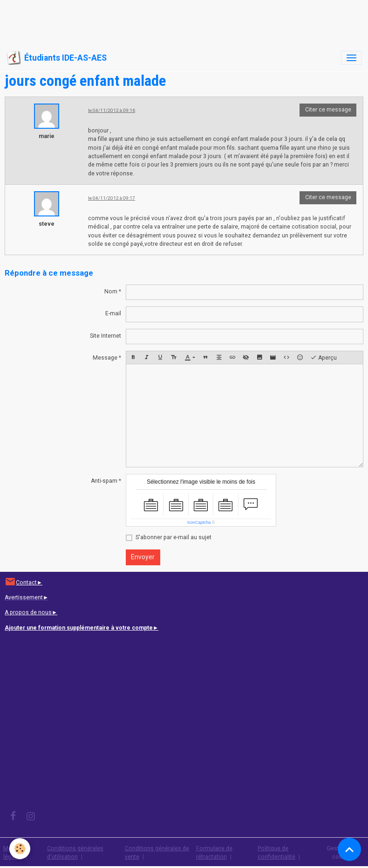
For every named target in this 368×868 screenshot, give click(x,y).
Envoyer (143, 557)
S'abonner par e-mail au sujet (174, 537)
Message (105, 358)
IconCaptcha (199, 522)
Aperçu (324, 358)
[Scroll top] (349, 849)
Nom (111, 292)
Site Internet (106, 336)
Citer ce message (328, 110)
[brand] (57, 58)
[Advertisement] (170, 21)
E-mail (113, 313)
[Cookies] (20, 849)
